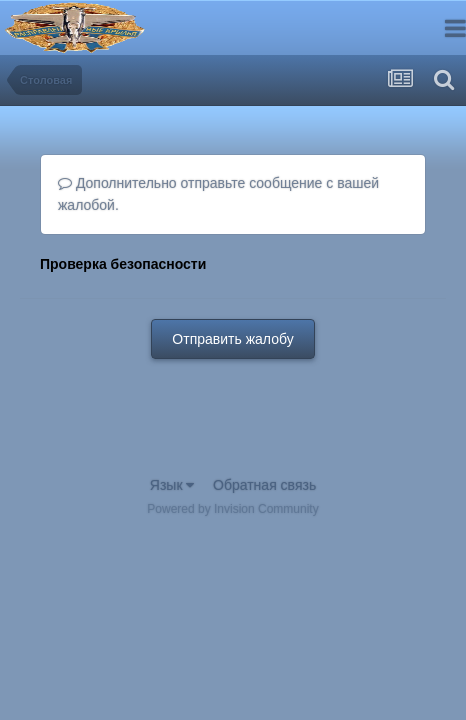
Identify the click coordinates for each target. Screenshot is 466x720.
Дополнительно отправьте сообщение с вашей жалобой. (218, 194)
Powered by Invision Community (232, 509)
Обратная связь (264, 485)
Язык (172, 485)
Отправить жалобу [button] (232, 339)
